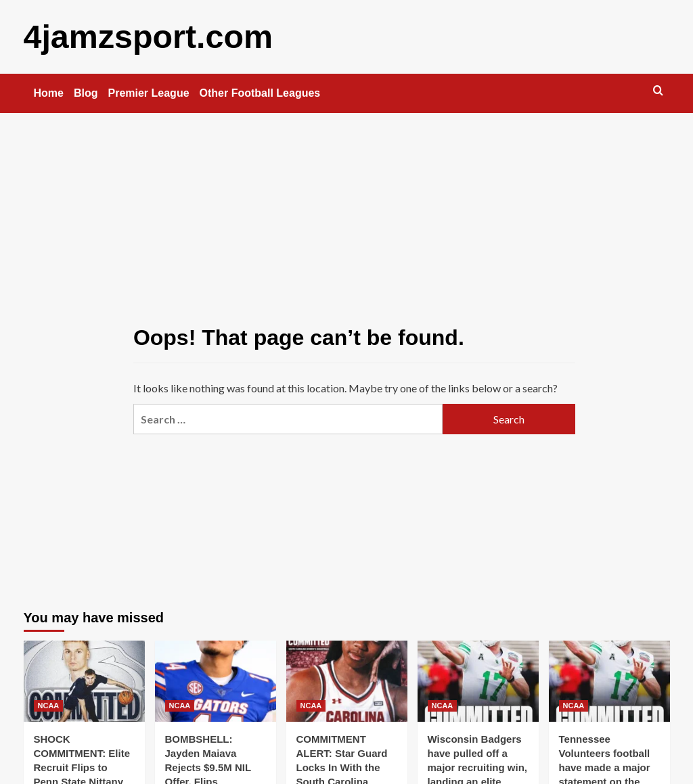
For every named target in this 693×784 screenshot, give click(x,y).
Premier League (149, 92)
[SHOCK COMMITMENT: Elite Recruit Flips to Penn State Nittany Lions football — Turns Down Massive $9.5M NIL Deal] (84, 680)
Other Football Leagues (260, 92)
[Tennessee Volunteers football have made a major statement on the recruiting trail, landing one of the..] (609, 680)
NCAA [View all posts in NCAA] (49, 705)
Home (49, 92)
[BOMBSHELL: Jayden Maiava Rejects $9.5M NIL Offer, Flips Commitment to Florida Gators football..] (216, 680)
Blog (86, 92)
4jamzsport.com (147, 36)
